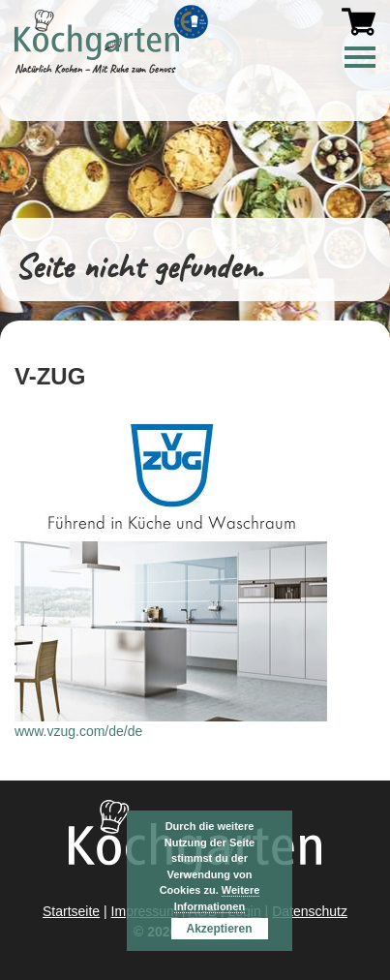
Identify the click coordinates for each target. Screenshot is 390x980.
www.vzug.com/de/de (78, 731)
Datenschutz (310, 911)
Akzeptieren (219, 929)
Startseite (71, 911)
